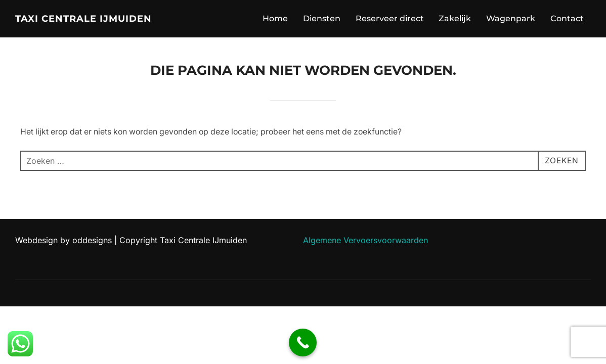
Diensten (322, 18)
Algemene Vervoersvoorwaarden (365, 240)
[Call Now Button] (303, 343)
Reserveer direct (390, 18)
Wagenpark (511, 18)
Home (275, 18)
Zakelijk (455, 18)
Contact (567, 18)
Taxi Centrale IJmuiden (83, 19)
